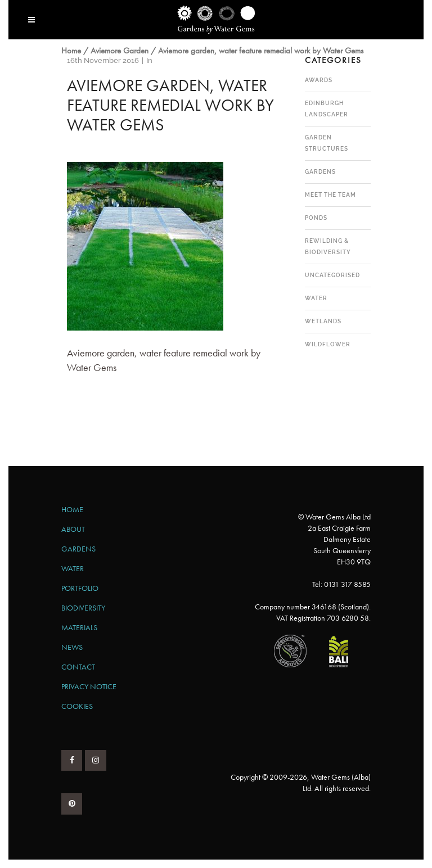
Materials (79, 627)
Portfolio (80, 588)
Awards (319, 80)
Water (316, 298)
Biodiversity (83, 608)
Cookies (77, 706)
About (73, 529)
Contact (78, 667)
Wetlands (323, 321)
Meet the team (330, 195)
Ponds (316, 218)
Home (71, 51)
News (72, 647)
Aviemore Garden (120, 51)
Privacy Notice (89, 686)
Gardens (320, 172)
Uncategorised (332, 275)
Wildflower (328, 344)
